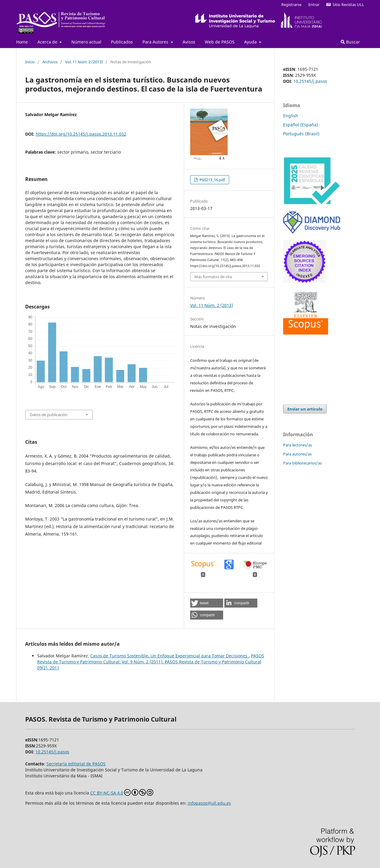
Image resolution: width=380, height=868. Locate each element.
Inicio (30, 62)
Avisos (189, 42)
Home (22, 42)
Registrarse (291, 5)
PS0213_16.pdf (212, 180)
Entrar (314, 5)
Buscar (350, 42)
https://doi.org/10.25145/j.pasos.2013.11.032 (81, 134)
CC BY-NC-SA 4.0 (122, 792)
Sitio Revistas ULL (345, 5)
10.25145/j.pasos (310, 81)
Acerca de (48, 42)
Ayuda (251, 42)
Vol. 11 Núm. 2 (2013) (84, 62)
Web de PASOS (220, 42)
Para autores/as (297, 454)
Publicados (122, 42)
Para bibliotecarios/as (302, 463)
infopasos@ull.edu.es (209, 803)
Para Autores (156, 42)
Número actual (86, 42)
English (291, 116)
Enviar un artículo (305, 409)
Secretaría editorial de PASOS (76, 764)
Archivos (50, 62)
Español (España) (301, 125)
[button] (207, 603)
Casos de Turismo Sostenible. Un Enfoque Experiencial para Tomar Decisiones (169, 656)
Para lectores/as (298, 445)
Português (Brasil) (301, 134)
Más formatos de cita (213, 277)
